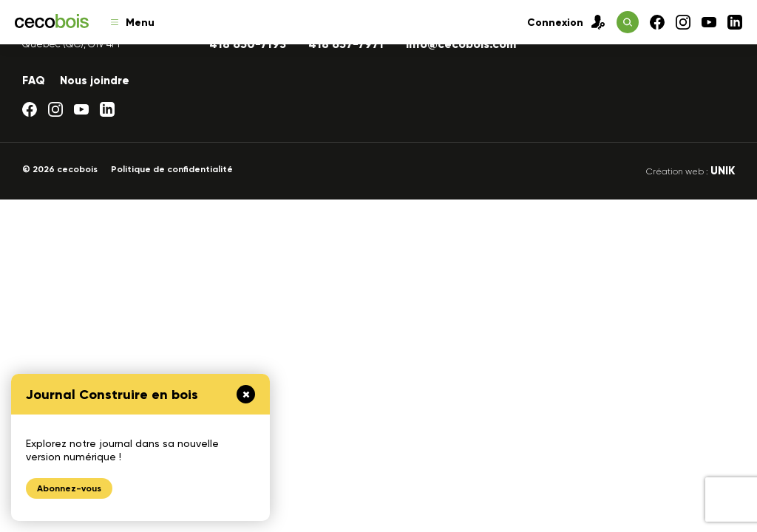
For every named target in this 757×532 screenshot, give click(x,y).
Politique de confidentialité (172, 169)
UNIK (723, 171)
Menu (133, 23)
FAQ (34, 81)
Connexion (566, 22)
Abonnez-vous (69, 488)
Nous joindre (95, 81)
